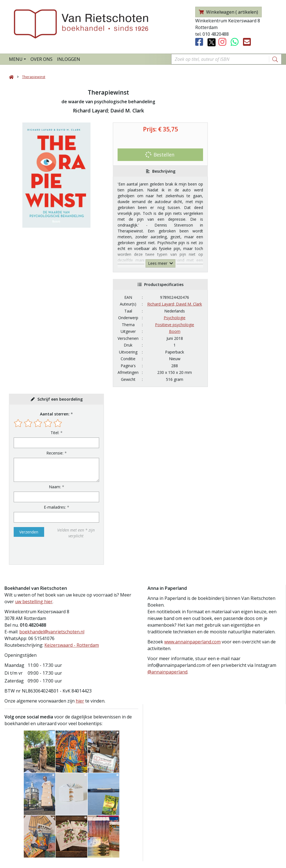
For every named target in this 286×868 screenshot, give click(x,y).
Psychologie (175, 318)
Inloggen (69, 59)
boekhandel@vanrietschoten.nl (52, 632)
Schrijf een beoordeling (60, 399)
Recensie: (55, 453)
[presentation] (49, 552)
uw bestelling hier (34, 602)
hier (80, 701)
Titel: (55, 433)
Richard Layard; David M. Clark (175, 304)
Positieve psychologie (175, 325)
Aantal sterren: (55, 414)
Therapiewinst (34, 77)
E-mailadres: (55, 507)
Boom (175, 331)
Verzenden (29, 532)
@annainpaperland (167, 672)
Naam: (55, 487)
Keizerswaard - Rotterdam (72, 645)
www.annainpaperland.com (192, 642)
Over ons (41, 59)
